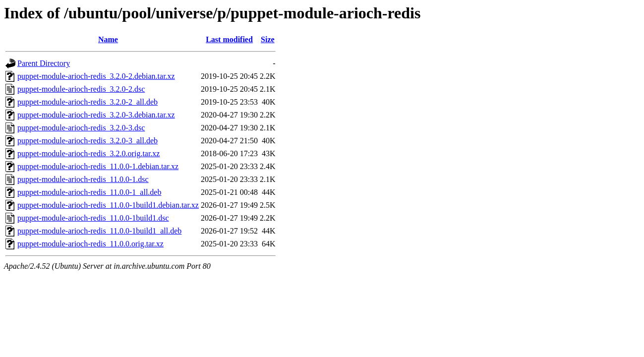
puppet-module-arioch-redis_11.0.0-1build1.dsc (93, 218)
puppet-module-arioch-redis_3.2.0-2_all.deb (88, 102)
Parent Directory (44, 63)
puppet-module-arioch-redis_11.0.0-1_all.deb (89, 192)
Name (108, 39)
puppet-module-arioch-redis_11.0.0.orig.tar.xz (90, 244)
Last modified (229, 39)
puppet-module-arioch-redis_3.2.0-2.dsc (81, 89)
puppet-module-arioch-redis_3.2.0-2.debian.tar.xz (96, 76)
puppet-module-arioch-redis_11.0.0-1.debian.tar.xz (98, 166)
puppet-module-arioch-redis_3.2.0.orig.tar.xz (88, 153)
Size (268, 39)
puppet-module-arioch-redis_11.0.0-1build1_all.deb (99, 231)
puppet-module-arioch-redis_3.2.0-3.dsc (81, 128)
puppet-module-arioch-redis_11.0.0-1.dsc (83, 179)
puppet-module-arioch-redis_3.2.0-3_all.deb (88, 141)
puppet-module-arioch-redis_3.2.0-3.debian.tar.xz (96, 115)
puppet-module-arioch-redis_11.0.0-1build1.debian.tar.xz (108, 205)
